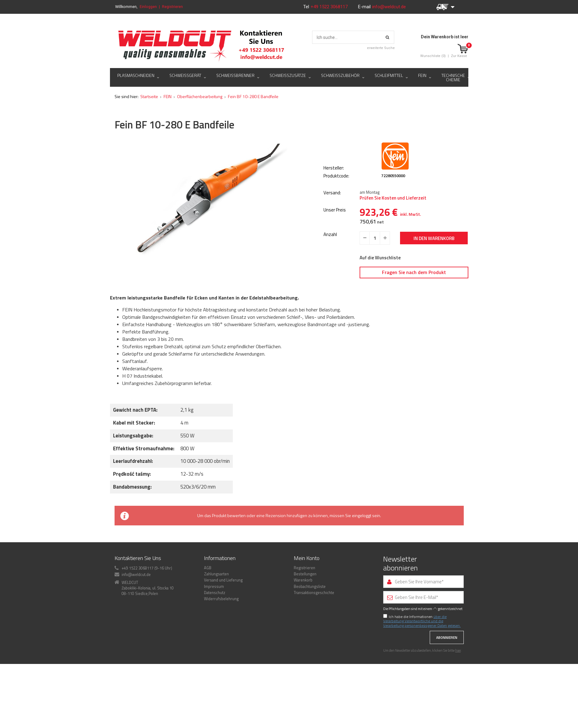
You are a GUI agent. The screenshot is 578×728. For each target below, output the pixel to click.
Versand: (332, 227)
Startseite (149, 131)
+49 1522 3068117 (330, 7)
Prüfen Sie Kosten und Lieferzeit (393, 232)
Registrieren (172, 7)
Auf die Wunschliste (380, 292)
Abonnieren (447, 672)
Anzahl (330, 269)
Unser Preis (335, 244)
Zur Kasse (459, 56)
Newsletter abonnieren (400, 598)
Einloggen (148, 7)
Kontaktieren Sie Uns (138, 592)
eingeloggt (362, 550)
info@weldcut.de (389, 7)
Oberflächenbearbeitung (200, 131)
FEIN (168, 131)
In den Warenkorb (434, 273)
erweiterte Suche (381, 48)
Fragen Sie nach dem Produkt (414, 307)
